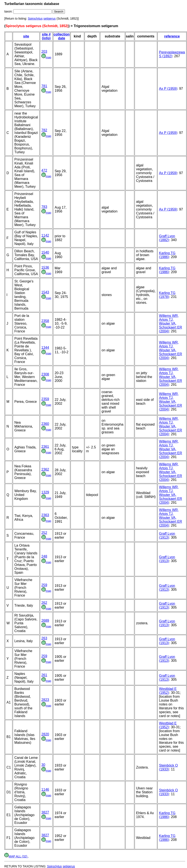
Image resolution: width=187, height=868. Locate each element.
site (26, 36)
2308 (45, 374)
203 (44, 52)
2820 (45, 734)
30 (43, 765)
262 (44, 603)
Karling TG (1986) (167, 255)
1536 (45, 267)
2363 (45, 515)
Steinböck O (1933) (168, 767)
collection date (62, 36)
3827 (45, 812)
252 (44, 533)
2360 (45, 424)
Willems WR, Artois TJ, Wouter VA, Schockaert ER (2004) (170, 323)
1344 (45, 348)
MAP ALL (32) (16, 856)
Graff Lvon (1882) (167, 238)
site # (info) (46, 36)
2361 (45, 447)
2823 (45, 700)
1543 (45, 292)
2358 (45, 321)
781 (44, 86)
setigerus (49, 19)
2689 (45, 621)
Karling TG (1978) (167, 295)
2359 (45, 399)
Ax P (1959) (168, 89)
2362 (45, 469)
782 (44, 130)
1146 (45, 790)
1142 (45, 235)
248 (44, 556)
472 (44, 170)
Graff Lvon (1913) (167, 536)
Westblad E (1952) (168, 691)
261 (44, 675)
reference (172, 36)
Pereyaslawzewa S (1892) (172, 54)
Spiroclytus (35, 19)
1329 (45, 492)
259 (44, 585)
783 (44, 207)
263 (44, 638)
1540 (45, 252)
